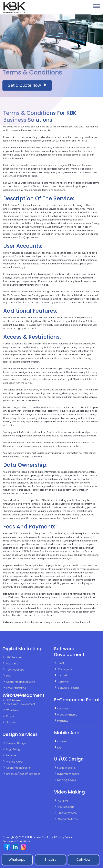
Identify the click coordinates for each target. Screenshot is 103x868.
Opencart (63, 709)
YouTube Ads (66, 807)
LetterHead (13, 755)
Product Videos (67, 813)
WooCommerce (67, 715)
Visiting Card (14, 762)
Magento (63, 721)
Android (62, 741)
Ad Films (63, 801)
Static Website (66, 768)
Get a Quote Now (27, 85)
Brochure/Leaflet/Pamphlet (23, 774)
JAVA (61, 663)
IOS (59, 748)
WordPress (13, 710)
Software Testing (68, 688)
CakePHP (63, 682)
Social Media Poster (18, 768)
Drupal (10, 716)
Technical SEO (15, 670)
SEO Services (14, 657)
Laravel (62, 675)
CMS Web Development (21, 704)
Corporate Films (68, 819)
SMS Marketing (15, 700)
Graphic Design (16, 743)
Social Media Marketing (21, 682)
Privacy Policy (64, 837)
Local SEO (12, 664)
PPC (9, 676)
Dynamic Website (68, 774)
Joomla (11, 722)
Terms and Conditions (17, 842)
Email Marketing (16, 688)
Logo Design (14, 749)
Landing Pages (66, 780)
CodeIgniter (65, 669)
